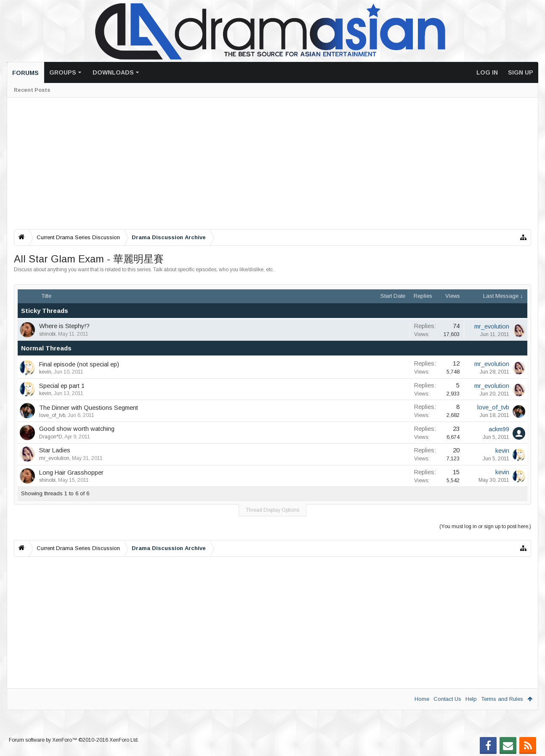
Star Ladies (55, 450)
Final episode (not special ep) (79, 364)
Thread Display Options (272, 510)
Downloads (113, 72)
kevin (45, 372)
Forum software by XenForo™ (74, 740)
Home (422, 699)
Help (471, 699)
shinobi (47, 334)
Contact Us (447, 699)
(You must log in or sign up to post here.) (485, 526)
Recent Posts (32, 90)
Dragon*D (51, 437)
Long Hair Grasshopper (71, 473)
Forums (25, 73)
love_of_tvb (52, 415)
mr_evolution (492, 326)
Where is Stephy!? (64, 326)
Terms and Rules (502, 699)
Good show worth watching (77, 429)
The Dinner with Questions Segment (89, 408)
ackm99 (499, 429)
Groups (63, 72)
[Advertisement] (266, 163)
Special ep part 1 (62, 386)
